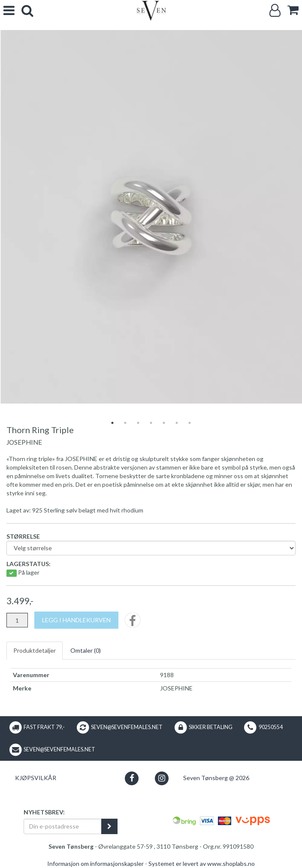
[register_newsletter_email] (109, 826)
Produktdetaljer (35, 650)
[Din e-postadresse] (63, 826)
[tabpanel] (151, 217)
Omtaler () (86, 650)
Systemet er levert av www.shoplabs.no (202, 863)
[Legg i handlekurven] (76, 620)
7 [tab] (190, 423)
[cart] (293, 10)
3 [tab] (138, 423)
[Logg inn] (275, 11)
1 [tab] (112, 423)
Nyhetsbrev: (44, 812)
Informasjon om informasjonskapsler (95, 863)
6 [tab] (177, 423)
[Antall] (17, 620)
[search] (27, 11)
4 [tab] (151, 423)
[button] (132, 778)
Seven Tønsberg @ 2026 (216, 778)
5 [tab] (164, 423)
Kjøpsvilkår (36, 778)
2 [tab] (125, 423)
